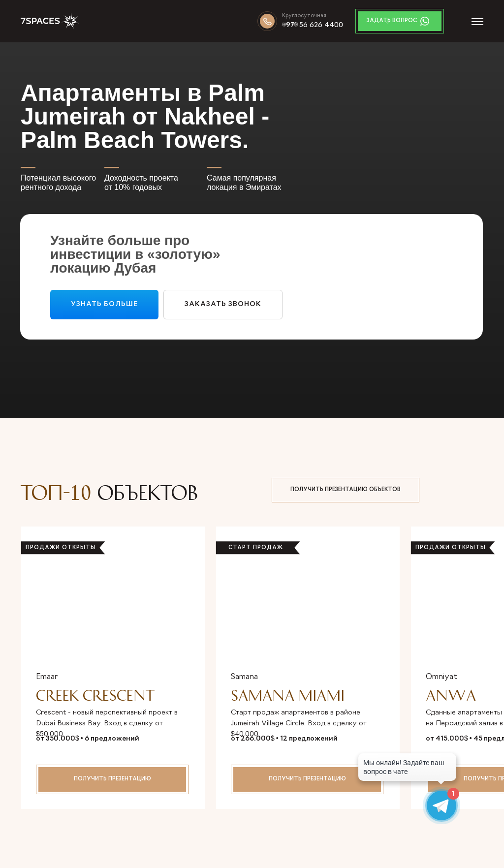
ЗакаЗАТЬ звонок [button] (223, 304)
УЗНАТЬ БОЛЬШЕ (104, 304)
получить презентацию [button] (112, 779)
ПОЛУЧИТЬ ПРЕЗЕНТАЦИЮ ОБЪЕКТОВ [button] (346, 490)
